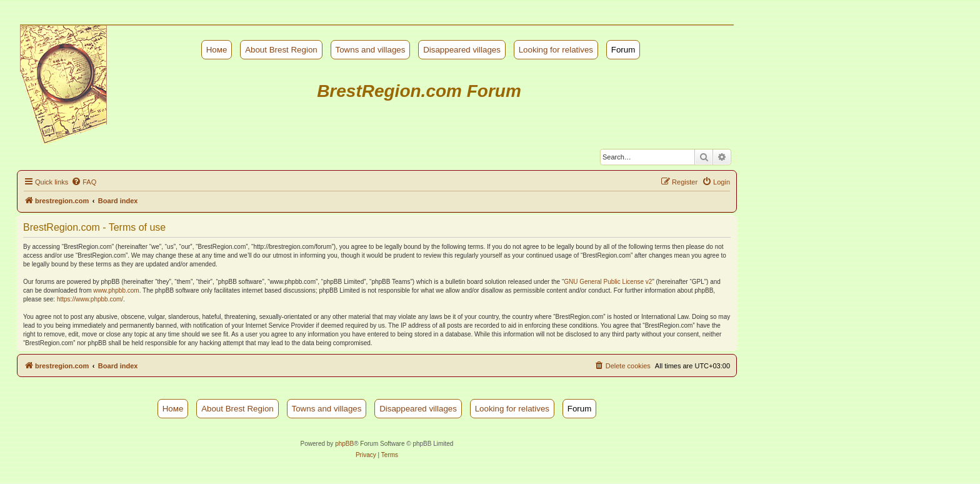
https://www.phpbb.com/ (90, 299)
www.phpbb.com (116, 290)
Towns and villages (371, 50)
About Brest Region (281, 50)
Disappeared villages (462, 50)
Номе (217, 50)
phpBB (344, 444)
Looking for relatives (556, 50)
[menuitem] (84, 182)
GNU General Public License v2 (608, 282)
